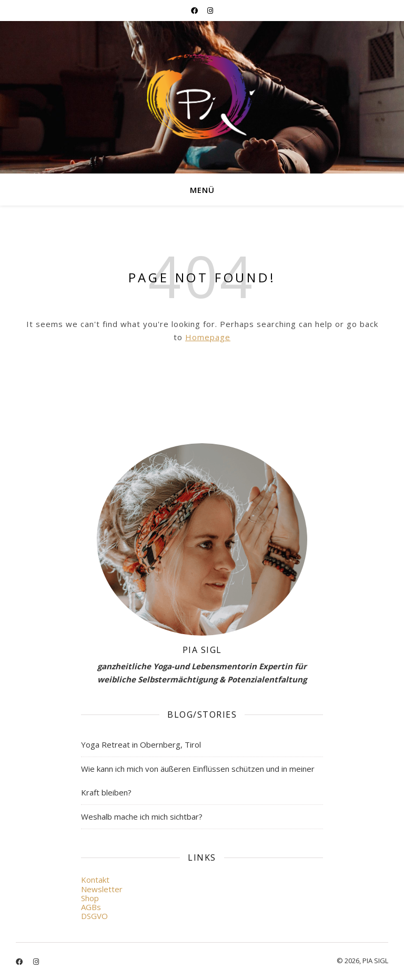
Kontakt (95, 880)
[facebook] (195, 11)
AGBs (91, 907)
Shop (90, 898)
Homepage (208, 337)
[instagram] (210, 11)
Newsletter (102, 889)
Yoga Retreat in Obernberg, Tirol (141, 744)
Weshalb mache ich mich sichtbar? (142, 816)
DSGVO (94, 916)
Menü (202, 190)
